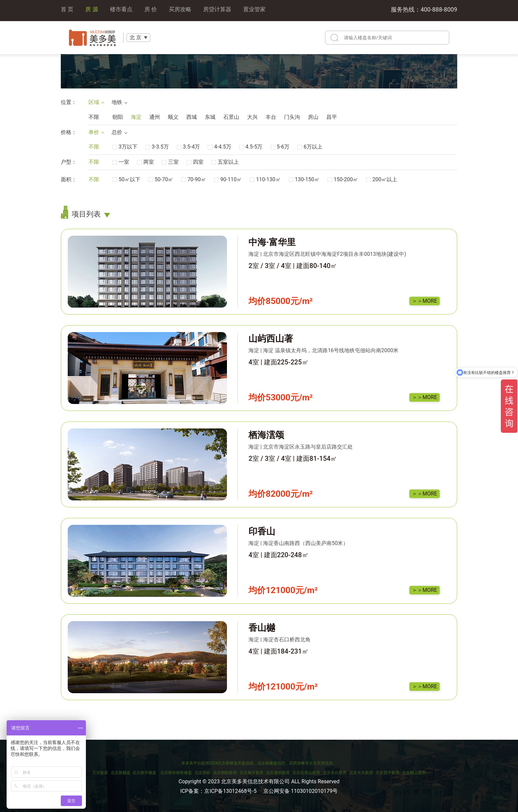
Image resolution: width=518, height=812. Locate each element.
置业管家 (261, 10)
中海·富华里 (272, 242)
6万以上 (310, 147)
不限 (94, 117)
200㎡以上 (382, 179)
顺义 (173, 117)
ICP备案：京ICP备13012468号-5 (219, 791)
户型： (69, 162)
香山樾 (262, 628)
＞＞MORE (425, 301)
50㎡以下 (126, 179)
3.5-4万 (188, 147)
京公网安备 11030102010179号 (301, 791)
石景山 (231, 117)
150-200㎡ (343, 179)
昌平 (332, 117)
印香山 (262, 531)
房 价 (154, 10)
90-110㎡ (228, 179)
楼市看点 (123, 10)
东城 (210, 117)
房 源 (92, 10)
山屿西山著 (271, 339)
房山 (313, 117)
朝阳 (118, 117)
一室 (121, 162)
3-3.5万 (157, 147)
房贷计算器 (223, 10)
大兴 (252, 117)
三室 (170, 162)
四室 (195, 162)
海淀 (136, 117)
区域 (96, 102)
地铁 (119, 102)
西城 (192, 117)
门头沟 (292, 117)
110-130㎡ (265, 179)
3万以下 (125, 147)
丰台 (271, 117)
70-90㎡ (193, 179)
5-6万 (280, 147)
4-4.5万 (220, 147)
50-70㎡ (161, 179)
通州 (155, 117)
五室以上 (225, 162)
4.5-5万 (251, 147)
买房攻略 (184, 10)
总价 (119, 132)
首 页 (67, 10)
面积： (69, 179)
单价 (96, 132)
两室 (146, 162)
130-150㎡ (304, 179)
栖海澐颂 (266, 435)
